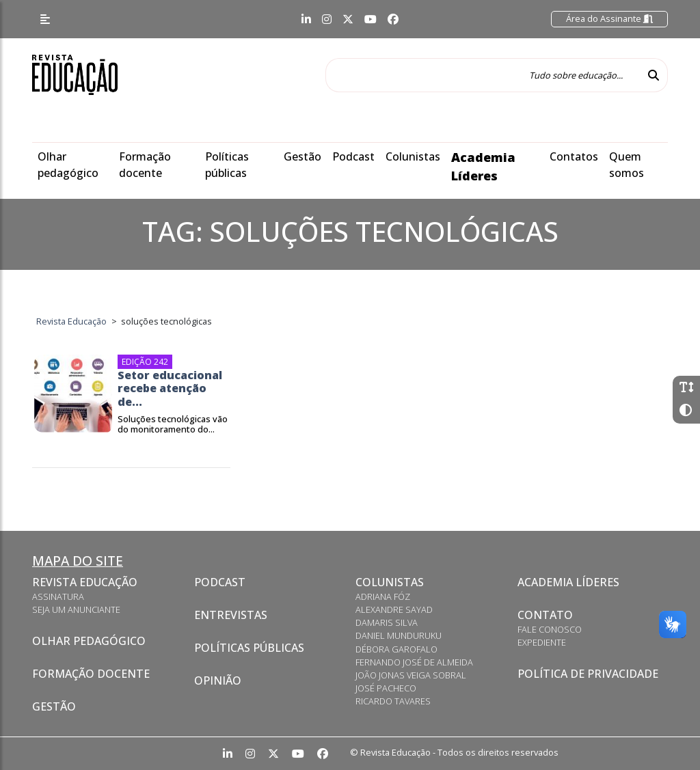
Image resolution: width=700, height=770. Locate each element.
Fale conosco (550, 629)
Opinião (218, 680)
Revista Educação (85, 582)
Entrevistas (231, 615)
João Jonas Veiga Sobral (411, 675)
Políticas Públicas (249, 648)
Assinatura (58, 596)
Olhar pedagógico (89, 641)
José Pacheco (386, 688)
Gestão (302, 156)
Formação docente (91, 674)
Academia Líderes (568, 582)
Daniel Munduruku (399, 635)
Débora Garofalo (396, 649)
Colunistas (413, 156)
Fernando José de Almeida (414, 662)
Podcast (353, 156)
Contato (545, 615)
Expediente (542, 642)
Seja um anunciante (76, 609)
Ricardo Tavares (393, 701)
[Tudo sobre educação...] (483, 75)
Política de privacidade (588, 674)
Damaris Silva (387, 622)
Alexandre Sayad (394, 609)
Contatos (574, 156)
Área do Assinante (609, 18)
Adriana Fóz (383, 596)
